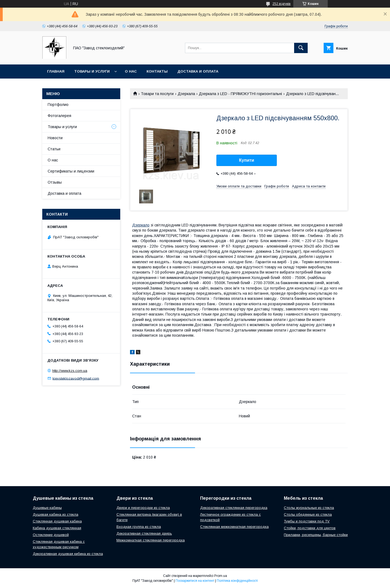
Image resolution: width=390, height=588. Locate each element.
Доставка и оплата (198, 71)
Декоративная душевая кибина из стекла (68, 554)
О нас (131, 71)
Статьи (54, 149)
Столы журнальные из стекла (309, 508)
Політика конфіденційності (237, 581)
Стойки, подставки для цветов (310, 528)
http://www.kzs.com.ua (70, 371)
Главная (56, 71)
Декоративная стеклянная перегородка (234, 508)
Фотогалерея (59, 116)
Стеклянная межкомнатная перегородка (234, 527)
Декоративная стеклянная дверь (144, 533)
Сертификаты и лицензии (71, 171)
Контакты (157, 71)
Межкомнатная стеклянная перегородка (151, 540)
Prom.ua (221, 576)
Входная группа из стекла (139, 527)
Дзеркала (186, 94)
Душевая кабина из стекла (56, 514)
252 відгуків (282, 4)
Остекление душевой (51, 535)
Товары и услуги (92, 71)
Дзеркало (141, 225)
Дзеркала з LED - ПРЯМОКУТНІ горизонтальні (240, 94)
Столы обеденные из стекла (308, 514)
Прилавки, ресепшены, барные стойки (316, 535)
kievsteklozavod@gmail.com (76, 378)
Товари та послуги (157, 94)
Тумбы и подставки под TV (307, 521)
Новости (55, 138)
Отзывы (55, 182)
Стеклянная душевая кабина (57, 521)
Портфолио (58, 105)
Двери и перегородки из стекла (143, 508)
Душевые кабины (47, 508)
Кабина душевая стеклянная (57, 528)
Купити (247, 160)
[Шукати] (301, 48)
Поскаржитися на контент (195, 581)
